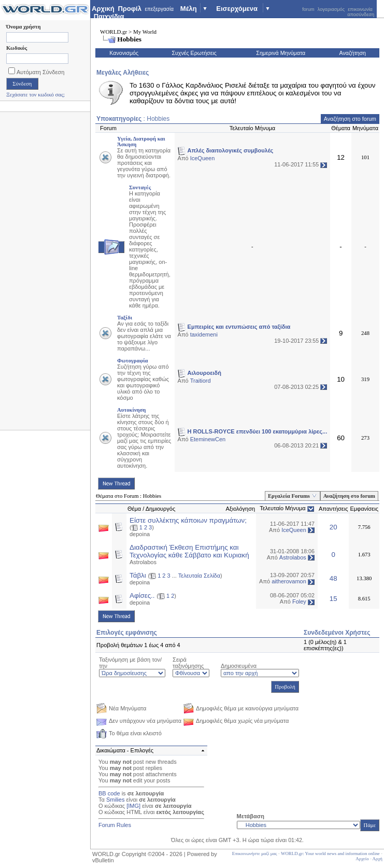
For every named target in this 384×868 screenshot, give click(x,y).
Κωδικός (17, 48)
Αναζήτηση (353, 53)
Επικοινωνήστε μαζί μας (255, 853)
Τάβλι (138, 575)
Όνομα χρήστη (23, 27)
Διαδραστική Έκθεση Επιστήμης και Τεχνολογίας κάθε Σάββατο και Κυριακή (189, 551)
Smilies (115, 800)
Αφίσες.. (142, 596)
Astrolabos (143, 562)
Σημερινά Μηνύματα (281, 53)
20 (333, 527)
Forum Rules (115, 825)
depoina (140, 534)
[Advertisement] (46, 274)
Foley (299, 601)
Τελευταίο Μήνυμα (283, 508)
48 (333, 578)
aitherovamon (289, 581)
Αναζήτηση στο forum (350, 119)
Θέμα (134, 509)
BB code (109, 793)
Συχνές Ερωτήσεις (194, 53)
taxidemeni (204, 334)
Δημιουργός (161, 509)
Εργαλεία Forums (289, 496)
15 (333, 599)
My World (145, 32)
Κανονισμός (124, 53)
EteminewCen (208, 439)
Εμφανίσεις (364, 509)
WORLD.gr (113, 32)
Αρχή (378, 859)
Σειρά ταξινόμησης (188, 663)
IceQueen (203, 158)
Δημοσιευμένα (239, 666)
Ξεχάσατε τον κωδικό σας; (35, 95)
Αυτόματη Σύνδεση (36, 72)
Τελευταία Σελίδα (199, 576)
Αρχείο (362, 859)
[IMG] (133, 806)
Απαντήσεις (333, 509)
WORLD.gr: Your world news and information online (330, 853)
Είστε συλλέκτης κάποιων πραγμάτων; (188, 520)
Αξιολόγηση (240, 509)
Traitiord (201, 381)
